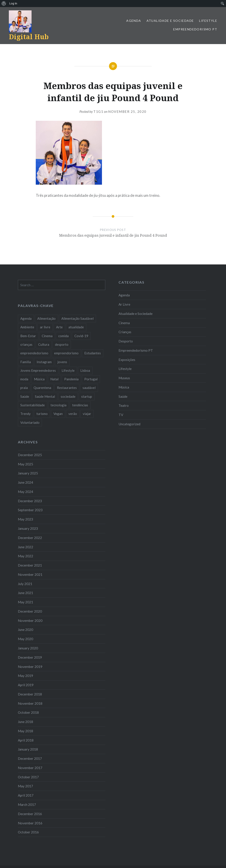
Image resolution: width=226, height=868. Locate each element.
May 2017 (25, 786)
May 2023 (25, 519)
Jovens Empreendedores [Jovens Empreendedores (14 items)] (38, 370)
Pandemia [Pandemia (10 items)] (71, 379)
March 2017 (27, 805)
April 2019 (26, 685)
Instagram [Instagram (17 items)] (44, 362)
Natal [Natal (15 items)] (54, 379)
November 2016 (30, 823)
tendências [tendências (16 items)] (80, 405)
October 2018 (28, 712)
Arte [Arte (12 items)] (59, 327)
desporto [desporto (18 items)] (62, 344)
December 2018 (30, 694)
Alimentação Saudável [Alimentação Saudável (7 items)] (77, 318)
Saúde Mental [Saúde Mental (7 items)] (45, 396)
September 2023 (30, 510)
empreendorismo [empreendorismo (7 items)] (66, 353)
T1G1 (98, 112)
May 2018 (25, 731)
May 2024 (25, 492)
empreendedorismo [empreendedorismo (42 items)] (34, 353)
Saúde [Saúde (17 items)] (25, 396)
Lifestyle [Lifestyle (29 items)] (68, 370)
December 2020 (30, 611)
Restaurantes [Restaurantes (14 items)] (67, 388)
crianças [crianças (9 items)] (26, 344)
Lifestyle (208, 21)
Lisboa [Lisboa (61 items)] (85, 370)
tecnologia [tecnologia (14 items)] (58, 405)
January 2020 (28, 648)
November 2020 (30, 621)
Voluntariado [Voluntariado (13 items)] (30, 422)
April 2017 (26, 795)
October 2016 (28, 832)
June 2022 (25, 547)
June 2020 (25, 630)
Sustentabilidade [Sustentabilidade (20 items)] (33, 405)
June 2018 (25, 722)
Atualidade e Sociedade (170, 21)
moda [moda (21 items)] (24, 379)
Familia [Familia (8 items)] (26, 362)
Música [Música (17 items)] (39, 379)
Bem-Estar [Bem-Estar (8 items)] (28, 336)
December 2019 (30, 657)
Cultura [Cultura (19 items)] (44, 344)
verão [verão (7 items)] (73, 414)
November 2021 (30, 574)
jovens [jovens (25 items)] (62, 362)
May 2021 (25, 602)
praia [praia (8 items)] (24, 388)
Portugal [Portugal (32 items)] (91, 379)
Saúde (123, 396)
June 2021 (25, 593)
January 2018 (28, 749)
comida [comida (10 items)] (63, 336)
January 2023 (28, 528)
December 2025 (30, 455)
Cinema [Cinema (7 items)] (47, 336)
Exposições (127, 360)
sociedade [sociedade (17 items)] (68, 396)
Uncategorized (129, 424)
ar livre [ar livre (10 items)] (45, 327)
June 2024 (25, 482)
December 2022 (30, 538)
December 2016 (30, 814)
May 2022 (25, 556)
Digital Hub (29, 37)
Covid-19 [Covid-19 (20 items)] (81, 336)
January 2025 (28, 473)
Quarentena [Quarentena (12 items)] (42, 388)
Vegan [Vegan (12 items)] (58, 414)
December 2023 (30, 501)
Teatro (124, 405)
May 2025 (25, 464)
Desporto (126, 341)
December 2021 (30, 565)
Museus (124, 378)
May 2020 (25, 639)
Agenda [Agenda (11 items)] (26, 318)
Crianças (125, 332)
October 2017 (28, 777)
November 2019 (30, 667)
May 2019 (25, 676)
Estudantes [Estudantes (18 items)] (93, 353)
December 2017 (30, 758)
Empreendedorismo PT (195, 29)
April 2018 (26, 740)
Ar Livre (124, 304)
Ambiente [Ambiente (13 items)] (27, 327)
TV (121, 415)
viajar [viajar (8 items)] (87, 414)
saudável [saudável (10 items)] (89, 388)
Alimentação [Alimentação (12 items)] (46, 318)
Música (124, 387)
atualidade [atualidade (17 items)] (76, 327)
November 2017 (30, 768)
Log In (13, 3)
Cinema (124, 323)
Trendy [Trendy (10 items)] (25, 414)
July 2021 (25, 584)
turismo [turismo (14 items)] (42, 414)
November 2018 (30, 703)
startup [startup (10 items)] (87, 396)
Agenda (134, 21)
